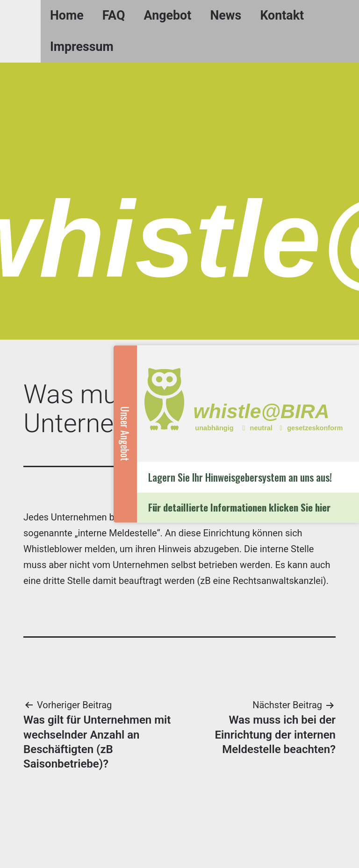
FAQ (114, 15)
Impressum (82, 47)
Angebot (168, 15)
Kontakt (282, 15)
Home (67, 15)
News (226, 15)
